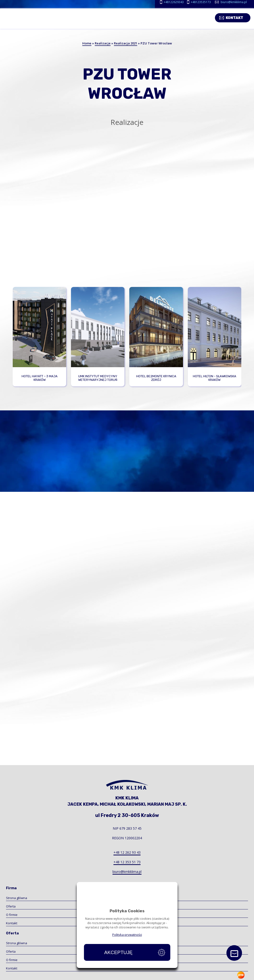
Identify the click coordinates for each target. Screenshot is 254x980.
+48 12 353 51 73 (127, 862)
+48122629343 (174, 2)
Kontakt (238, 17)
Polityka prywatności (127, 935)
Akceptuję (118, 952)
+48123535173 (201, 2)
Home (87, 43)
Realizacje (103, 43)
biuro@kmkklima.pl (234, 2)
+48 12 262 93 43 (127, 852)
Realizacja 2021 (126, 43)
